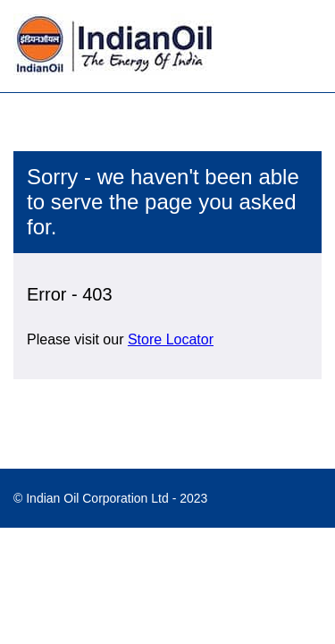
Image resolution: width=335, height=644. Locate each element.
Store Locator (171, 339)
